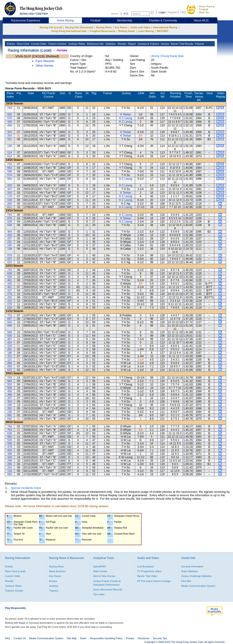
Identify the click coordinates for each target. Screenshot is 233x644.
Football (203, 9)
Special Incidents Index (26, 488)
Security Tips (160, 638)
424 (10, 343)
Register (172, 12)
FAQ (183, 12)
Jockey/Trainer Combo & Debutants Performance (107, 583)
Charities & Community (163, 21)
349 (10, 457)
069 (10, 366)
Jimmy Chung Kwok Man (168, 56)
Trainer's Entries (57, 44)
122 (10, 301)
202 (10, 408)
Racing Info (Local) (51, 27)
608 (10, 326)
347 (10, 189)
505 (10, 179)
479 (10, 447)
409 (10, 125)
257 (10, 239)
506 (10, 388)
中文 (126, 14)
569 (10, 332)
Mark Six (204, 12)
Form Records (45, 61)
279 (10, 294)
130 (10, 200)
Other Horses (44, 66)
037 (10, 259)
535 (10, 336)
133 (10, 471)
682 (10, 168)
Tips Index (99, 594)
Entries (11, 44)
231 (10, 242)
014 (10, 156)
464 (10, 232)
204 (10, 467)
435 (10, 284)
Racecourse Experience (26, 21)
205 (10, 297)
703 (10, 430)
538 (10, 225)
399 (10, 395)
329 (10, 346)
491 (10, 280)
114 (10, 153)
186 (10, 353)
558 (10, 277)
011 (10, 207)
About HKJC (201, 21)
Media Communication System (198, 586)
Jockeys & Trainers (148, 44)
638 (10, 273)
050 (10, 204)
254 (10, 136)
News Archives (57, 571)
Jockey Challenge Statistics (196, 576)
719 (10, 164)
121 (10, 360)
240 (10, 405)
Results (122, 44)
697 (10, 319)
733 (10, 215)
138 (10, 249)
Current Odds (38, 44)
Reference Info (95, 44)
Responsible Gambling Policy (106, 638)
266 (10, 464)
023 (10, 262)
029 (10, 308)
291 (10, 349)
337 (10, 291)
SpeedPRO (99, 566)
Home (115, 14)
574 (10, 175)
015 (10, 370)
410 (10, 235)
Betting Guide (127, 31)
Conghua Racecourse (103, 31)
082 (10, 415)
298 (10, 461)
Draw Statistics (190, 571)
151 (10, 356)
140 (10, 146)
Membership (125, 21)
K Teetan (126, 114)
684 (10, 381)
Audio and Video (140, 27)
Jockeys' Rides (76, 44)
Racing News (104, 27)
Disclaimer (143, 638)
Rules (84, 638)
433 (10, 185)
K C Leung (126, 118)
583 (10, 437)
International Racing (165, 27)
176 (10, 196)
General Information (192, 566)
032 (10, 419)
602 (10, 114)
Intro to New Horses (104, 576)
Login (162, 12)
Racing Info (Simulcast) (79, 27)
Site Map (72, 638)
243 (10, 193)
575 (10, 118)
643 (10, 322)
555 (10, 384)
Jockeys (54, 586)
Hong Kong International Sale (69, 31)
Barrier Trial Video (147, 576)
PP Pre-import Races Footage (154, 581)
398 (10, 454)
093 (10, 474)
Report (131, 44)
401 (10, 287)
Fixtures (199, 44)
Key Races (121, 27)
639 (10, 222)
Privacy (130, 638)
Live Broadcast (145, 566)
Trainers (54, 591)
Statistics (110, 44)
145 (10, 412)
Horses (165, 44)
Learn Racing (146, 31)
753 (10, 315)
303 (10, 402)
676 (10, 218)
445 (10, 122)
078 (10, 255)
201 (10, 139)
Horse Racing (207, 6)
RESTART (163, 31)
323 (10, 132)
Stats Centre (100, 571)
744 (10, 108)
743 (10, 270)
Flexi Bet (186, 581)
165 (10, 245)
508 (10, 444)
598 (10, 171)
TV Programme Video (149, 571)
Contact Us (20, 638)
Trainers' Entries (14, 591)
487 (10, 339)
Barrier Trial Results (182, 44)
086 (10, 363)
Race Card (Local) (15, 571)
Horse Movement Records (108, 589)
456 (10, 391)
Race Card (23, 44)
